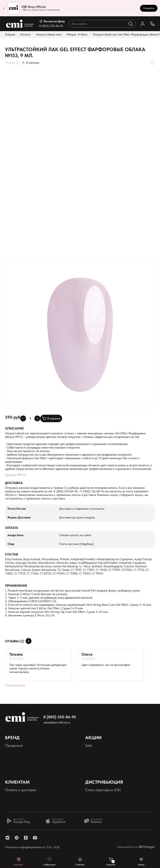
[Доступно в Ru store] (96, 821)
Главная (10, 34)
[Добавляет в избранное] (152, 63)
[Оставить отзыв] (29, 641)
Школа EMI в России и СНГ (108, 804)
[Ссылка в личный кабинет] (142, 24)
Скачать (149, 8)
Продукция (14, 745)
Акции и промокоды (102, 752)
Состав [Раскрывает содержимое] (12, 554)
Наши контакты (18, 797)
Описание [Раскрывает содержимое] (14, 428)
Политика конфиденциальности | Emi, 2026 (32, 847)
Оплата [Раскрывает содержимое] (12, 528)
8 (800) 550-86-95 (51, 26)
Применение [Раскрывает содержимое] (16, 586)
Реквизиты (13, 766)
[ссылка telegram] (17, 838)
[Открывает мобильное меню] (141, 862)
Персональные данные (24, 759)
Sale (89, 745)
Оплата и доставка (21, 790)
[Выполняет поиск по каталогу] (131, 24)
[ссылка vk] (7, 838)
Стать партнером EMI (103, 790)
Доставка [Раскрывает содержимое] (14, 483)
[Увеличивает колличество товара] (37, 418)
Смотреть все (15, 685)
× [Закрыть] (4, 8)
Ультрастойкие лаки (49, 34)
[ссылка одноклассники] (26, 838)
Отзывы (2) (12, 63)
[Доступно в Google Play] (18, 821)
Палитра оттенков (20, 752)
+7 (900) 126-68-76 (91, 491)
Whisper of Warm (77, 34)
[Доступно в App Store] (57, 821)
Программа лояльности (105, 759)
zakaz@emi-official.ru (57, 722)
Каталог (26, 34)
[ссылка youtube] (35, 838)
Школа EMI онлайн (101, 797)
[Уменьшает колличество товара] (23, 418)
